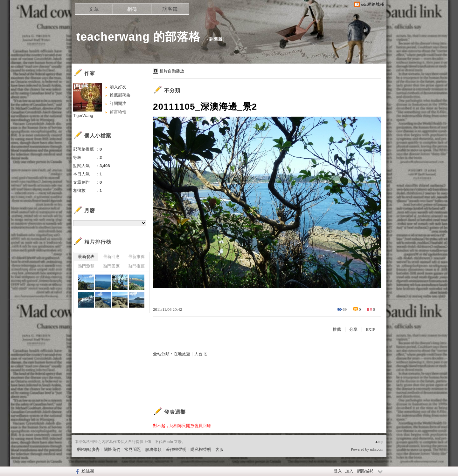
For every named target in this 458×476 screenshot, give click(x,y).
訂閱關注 (118, 103)
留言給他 (118, 112)
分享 (353, 329)
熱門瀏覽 (86, 266)
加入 (349, 471)
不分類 (172, 90)
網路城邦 (365, 471)
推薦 (337, 329)
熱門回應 (111, 266)
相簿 (132, 9)
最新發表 (86, 257)
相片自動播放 (172, 71)
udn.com (377, 449)
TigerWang (83, 116)
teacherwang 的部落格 (138, 37)
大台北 (201, 354)
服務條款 (153, 449)
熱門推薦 (136, 266)
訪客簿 (170, 9)
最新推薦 (136, 257)
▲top (379, 442)
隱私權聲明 (201, 449)
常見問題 (133, 449)
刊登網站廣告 (87, 449)
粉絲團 (88, 471)
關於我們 (112, 449)
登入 (338, 471)
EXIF (370, 329)
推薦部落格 (120, 95)
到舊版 (216, 39)
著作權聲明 (176, 449)
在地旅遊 (182, 354)
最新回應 (111, 257)
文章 (94, 9)
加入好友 (118, 87)
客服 (219, 449)
